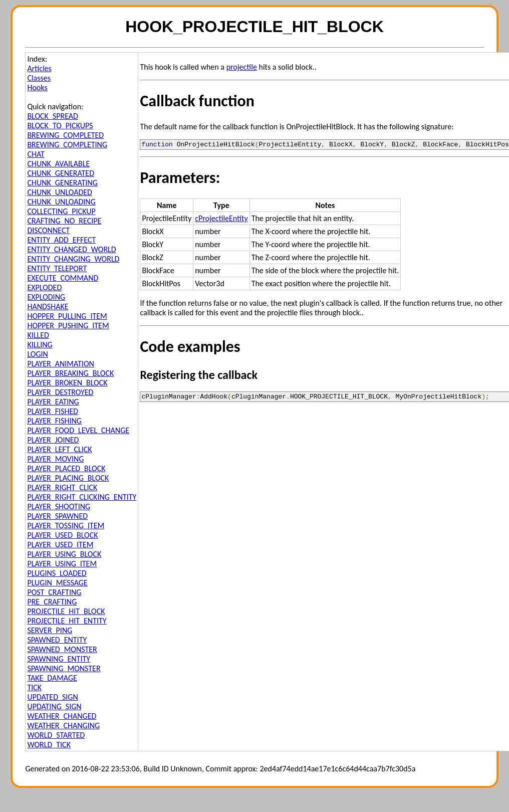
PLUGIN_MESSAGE (57, 583)
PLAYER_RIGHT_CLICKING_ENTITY (82, 497)
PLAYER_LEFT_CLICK (59, 449)
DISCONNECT (48, 230)
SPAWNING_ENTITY (59, 659)
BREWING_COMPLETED (65, 135)
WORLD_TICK (49, 745)
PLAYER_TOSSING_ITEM (66, 526)
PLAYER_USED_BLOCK (62, 535)
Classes (39, 78)
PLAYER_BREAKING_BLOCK (70, 373)
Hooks (37, 87)
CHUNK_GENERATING (62, 183)
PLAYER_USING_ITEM (62, 564)
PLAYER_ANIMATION (60, 364)
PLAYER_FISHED (53, 411)
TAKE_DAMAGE (52, 678)
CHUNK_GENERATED (61, 173)
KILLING (40, 345)
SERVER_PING (50, 630)
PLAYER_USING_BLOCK (64, 554)
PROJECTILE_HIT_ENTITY (67, 621)
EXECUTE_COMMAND (63, 278)
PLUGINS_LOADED (57, 573)
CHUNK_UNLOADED (60, 192)
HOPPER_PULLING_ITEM (67, 316)
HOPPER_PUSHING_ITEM (68, 326)
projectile (242, 67)
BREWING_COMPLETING (67, 145)
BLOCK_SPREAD (53, 116)
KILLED (38, 335)
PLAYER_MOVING (55, 459)
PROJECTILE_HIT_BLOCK (66, 611)
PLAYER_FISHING (54, 421)
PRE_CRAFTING (52, 602)
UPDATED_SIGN (52, 697)
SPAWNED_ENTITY (57, 640)
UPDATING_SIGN (54, 706)
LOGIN (37, 354)
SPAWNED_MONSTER (62, 649)
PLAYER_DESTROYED (60, 392)
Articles (39, 68)
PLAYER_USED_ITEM (60, 545)
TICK (34, 687)
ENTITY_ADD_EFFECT (61, 240)
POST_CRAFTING (54, 592)
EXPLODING (46, 297)
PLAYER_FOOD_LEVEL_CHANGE (78, 430)
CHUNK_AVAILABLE (58, 164)
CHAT (36, 154)
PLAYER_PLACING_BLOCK (68, 478)
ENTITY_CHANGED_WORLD (71, 249)
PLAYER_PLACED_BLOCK (66, 468)
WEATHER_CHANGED (62, 716)
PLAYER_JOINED (53, 440)
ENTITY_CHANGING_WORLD (73, 259)
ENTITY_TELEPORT (57, 268)
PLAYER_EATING (53, 402)
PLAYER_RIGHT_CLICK (62, 487)
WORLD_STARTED (56, 735)
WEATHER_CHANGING (63, 726)
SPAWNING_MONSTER (64, 668)
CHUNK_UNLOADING (61, 202)
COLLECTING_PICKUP (61, 211)
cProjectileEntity (221, 220)
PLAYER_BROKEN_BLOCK (67, 383)
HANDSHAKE (48, 307)
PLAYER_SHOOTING (59, 506)
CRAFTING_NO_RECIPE (64, 221)
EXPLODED (44, 287)
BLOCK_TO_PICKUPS (60, 126)
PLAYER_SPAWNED (57, 516)
